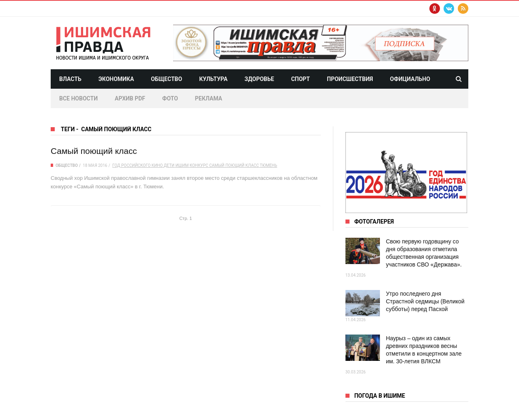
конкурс (199, 165)
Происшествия (350, 79)
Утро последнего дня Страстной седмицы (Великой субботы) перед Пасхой (425, 301)
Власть (70, 79)
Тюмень (269, 165)
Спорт (300, 79)
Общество (166, 79)
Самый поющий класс (94, 151)
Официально (410, 79)
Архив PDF (130, 98)
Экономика (116, 79)
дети (169, 165)
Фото (170, 98)
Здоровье (259, 79)
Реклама (209, 98)
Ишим (182, 165)
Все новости (78, 98)
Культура (213, 79)
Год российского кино (137, 165)
